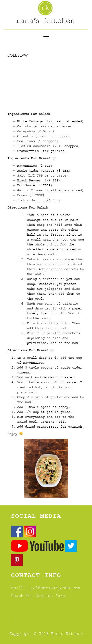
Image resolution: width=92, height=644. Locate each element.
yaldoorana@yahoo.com (55, 588)
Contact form (50, 596)
